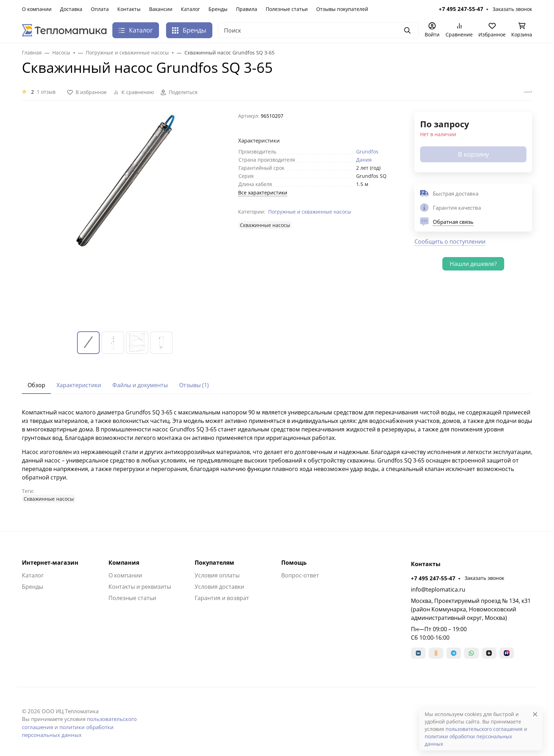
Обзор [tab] (36, 385)
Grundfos (367, 152)
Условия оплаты (217, 575)
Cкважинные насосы (265, 225)
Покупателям (214, 563)
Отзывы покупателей (342, 9)
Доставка (71, 9)
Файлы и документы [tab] (140, 385)
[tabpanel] (277, 455)
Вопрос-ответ (300, 575)
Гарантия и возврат (222, 598)
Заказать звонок (512, 9)
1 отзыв (46, 92)
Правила (247, 9)
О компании (37, 9)
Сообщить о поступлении (450, 242)
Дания (364, 160)
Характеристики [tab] (79, 385)
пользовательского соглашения (484, 729)
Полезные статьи (287, 9)
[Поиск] (318, 30)
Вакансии (161, 9)
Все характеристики (263, 193)
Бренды (218, 9)
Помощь (294, 563)
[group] (126, 216)
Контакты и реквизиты (140, 587)
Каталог (190, 9)
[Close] (535, 714)
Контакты (129, 9)
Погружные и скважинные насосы (310, 212)
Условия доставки (219, 587)
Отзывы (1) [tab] (194, 385)
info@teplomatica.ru (438, 589)
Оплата (100, 9)
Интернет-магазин (50, 563)
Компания (124, 563)
